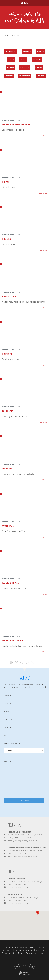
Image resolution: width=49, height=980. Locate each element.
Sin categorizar (25, 76)
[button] (36, 914)
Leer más (43, 136)
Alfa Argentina (11, 51)
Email (6, 712)
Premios (39, 68)
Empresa (8, 720)
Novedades (25, 68)
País (5, 735)
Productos (9, 76)
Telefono (8, 727)
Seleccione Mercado (13, 743)
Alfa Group (27, 51)
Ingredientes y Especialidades (19, 947)
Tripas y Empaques (24, 950)
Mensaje (7, 761)
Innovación (37, 60)
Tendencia (41, 76)
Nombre (7, 696)
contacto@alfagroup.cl (18, 887)
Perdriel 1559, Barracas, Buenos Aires (25, 851)
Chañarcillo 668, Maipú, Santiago (23, 898)
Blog (20, 953)
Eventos (23, 60)
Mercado (11, 68)
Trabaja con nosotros (35, 953)
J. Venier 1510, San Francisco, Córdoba (26, 835)
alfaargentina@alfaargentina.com (23, 841)
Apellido (8, 704)
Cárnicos (41, 51)
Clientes (11, 60)
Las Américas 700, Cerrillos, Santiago (25, 882)
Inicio (6, 35)
